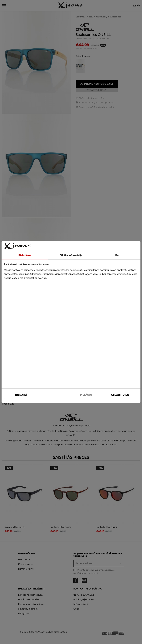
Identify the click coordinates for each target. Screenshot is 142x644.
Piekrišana (25, 255)
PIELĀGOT (86, 395)
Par (117, 255)
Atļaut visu (120, 395)
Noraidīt (22, 395)
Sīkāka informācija (71, 255)
